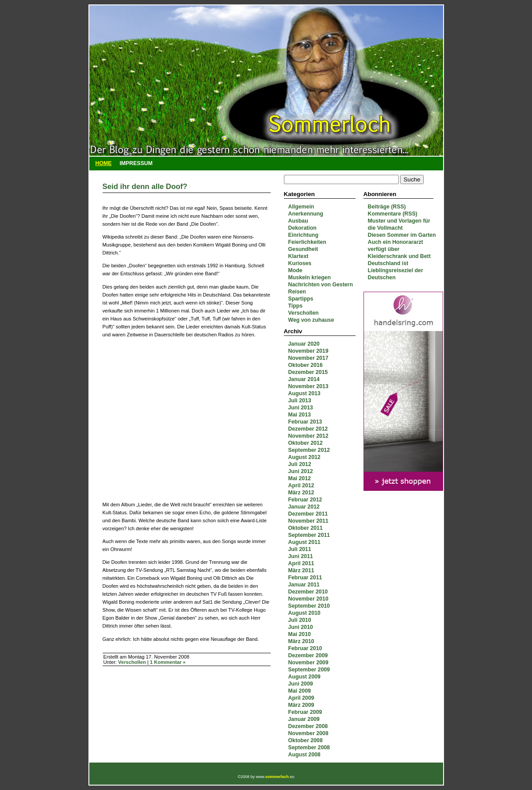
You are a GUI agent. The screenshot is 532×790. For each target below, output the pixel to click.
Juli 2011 (300, 549)
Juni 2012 (301, 471)
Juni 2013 (301, 408)
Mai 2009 (300, 691)
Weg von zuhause (311, 320)
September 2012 (309, 450)
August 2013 (304, 393)
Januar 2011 (304, 585)
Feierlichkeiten (307, 242)
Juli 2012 (300, 464)
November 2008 (308, 733)
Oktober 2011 (306, 528)
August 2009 (304, 677)
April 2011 (301, 563)
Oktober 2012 (306, 443)
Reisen (297, 292)
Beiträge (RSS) (387, 207)
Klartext (299, 256)
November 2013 (308, 386)
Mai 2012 (300, 478)
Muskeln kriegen (310, 277)
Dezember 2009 (308, 655)
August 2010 (304, 613)
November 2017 (308, 358)
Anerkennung (306, 214)
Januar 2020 (304, 344)
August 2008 (304, 755)
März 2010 (301, 641)
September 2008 (309, 748)
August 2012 (304, 457)
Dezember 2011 (308, 514)
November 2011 (308, 521)
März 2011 (301, 570)
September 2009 (309, 670)
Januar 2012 (304, 507)
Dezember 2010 (308, 592)
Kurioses (300, 263)
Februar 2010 (305, 648)
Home (104, 163)
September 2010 (309, 606)
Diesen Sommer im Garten (402, 235)
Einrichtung (303, 235)
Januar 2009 (304, 719)
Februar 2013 (305, 422)
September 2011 (309, 535)
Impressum (136, 163)
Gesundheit (303, 249)
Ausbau (298, 221)
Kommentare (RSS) (393, 214)
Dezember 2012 (308, 429)
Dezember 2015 (308, 372)
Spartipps (301, 299)
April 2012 (301, 486)
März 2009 (301, 705)
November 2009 (308, 663)
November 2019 (308, 351)
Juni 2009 (301, 684)
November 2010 (308, 599)
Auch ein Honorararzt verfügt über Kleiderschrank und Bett (399, 249)
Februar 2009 (305, 712)
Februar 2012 (305, 500)
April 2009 (301, 698)
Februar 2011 (305, 578)
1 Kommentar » (168, 662)
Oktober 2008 (306, 740)
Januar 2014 (304, 379)
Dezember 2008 (308, 726)
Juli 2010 (300, 620)
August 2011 (304, 542)
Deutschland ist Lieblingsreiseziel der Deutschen (396, 270)
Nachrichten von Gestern (321, 285)
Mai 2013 (300, 415)
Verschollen (304, 313)
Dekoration (302, 228)
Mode (295, 270)
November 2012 (308, 436)
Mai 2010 (300, 634)
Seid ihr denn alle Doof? (145, 187)
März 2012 (301, 493)
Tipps (296, 306)
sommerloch (277, 777)
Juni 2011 (301, 556)
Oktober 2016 (306, 365)
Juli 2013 (300, 401)
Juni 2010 (301, 627)
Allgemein (301, 207)
